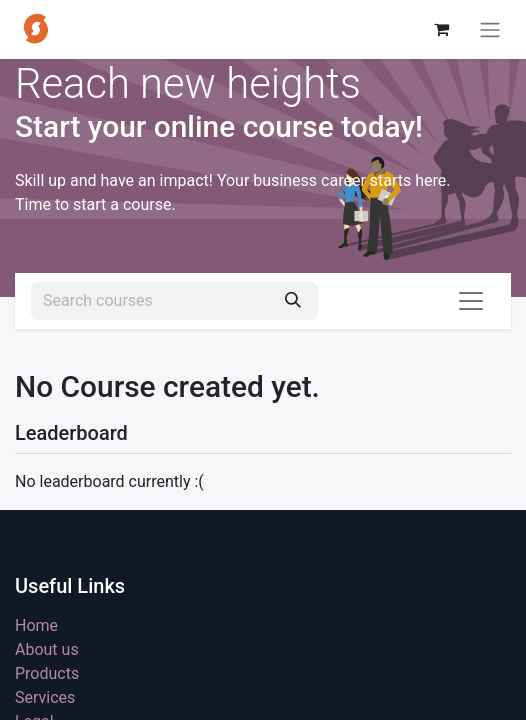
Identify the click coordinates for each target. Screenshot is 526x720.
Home (36, 625)
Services (45, 697)
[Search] (293, 301)
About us (47, 649)
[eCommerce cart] (441, 29)
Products (47, 673)
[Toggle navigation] (490, 29)
